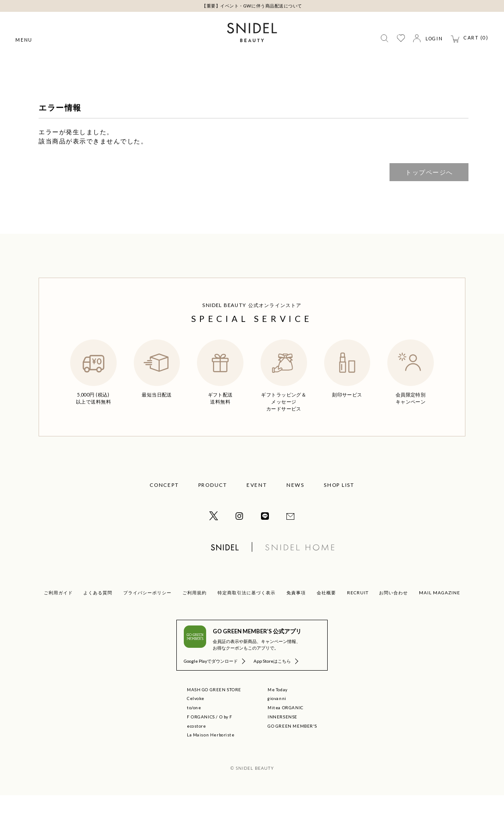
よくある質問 (98, 615)
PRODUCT (213, 507)
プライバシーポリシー (147, 615)
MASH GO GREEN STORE (214, 712)
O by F (226, 739)
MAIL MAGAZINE (440, 615)
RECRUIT (358, 615)
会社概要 (326, 615)
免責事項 (296, 615)
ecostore (197, 749)
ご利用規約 (195, 615)
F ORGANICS (201, 739)
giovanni (277, 721)
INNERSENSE (282, 739)
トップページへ (429, 195)
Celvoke (196, 721)
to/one (194, 730)
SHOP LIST (339, 507)
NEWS (295, 507)
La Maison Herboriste (211, 757)
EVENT (257, 507)
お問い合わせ (393, 615)
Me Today (278, 712)
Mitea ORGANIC (286, 730)
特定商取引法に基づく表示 (247, 615)
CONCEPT (164, 507)
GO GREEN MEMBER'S (292, 749)
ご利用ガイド (58, 615)
